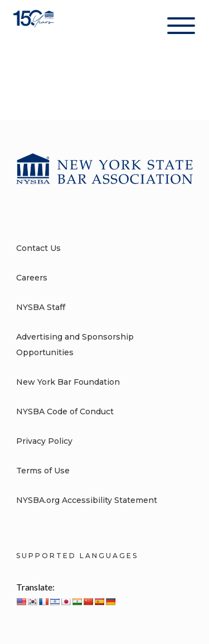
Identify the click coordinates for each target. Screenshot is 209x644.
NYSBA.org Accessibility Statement (87, 500)
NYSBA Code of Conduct (65, 411)
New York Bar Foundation (68, 382)
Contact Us (38, 248)
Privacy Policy (44, 441)
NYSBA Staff (41, 307)
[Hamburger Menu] (181, 28)
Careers (32, 278)
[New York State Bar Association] (35, 28)
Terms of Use (43, 471)
